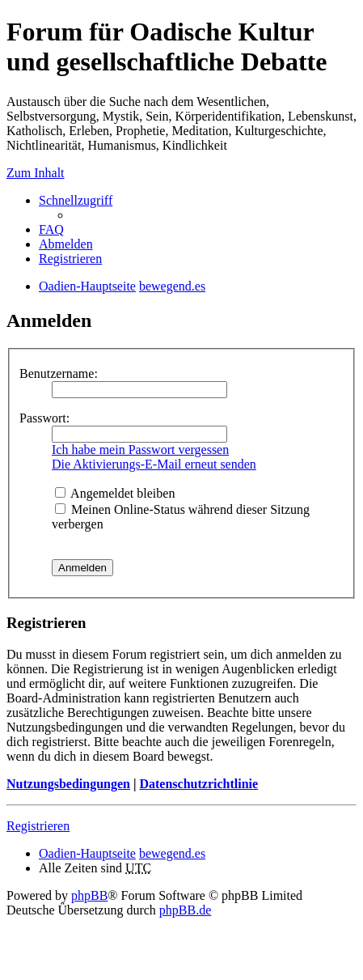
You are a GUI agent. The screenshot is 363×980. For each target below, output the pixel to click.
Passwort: (44, 418)
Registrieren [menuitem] (70, 259)
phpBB (89, 895)
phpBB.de (185, 910)
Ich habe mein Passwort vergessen (140, 450)
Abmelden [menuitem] (66, 244)
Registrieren (38, 826)
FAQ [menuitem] (51, 229)
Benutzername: (59, 373)
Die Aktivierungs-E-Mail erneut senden (154, 464)
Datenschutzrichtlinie (198, 784)
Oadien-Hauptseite (87, 853)
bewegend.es (172, 853)
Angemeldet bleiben (115, 493)
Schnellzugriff (76, 200)
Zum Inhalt (36, 173)
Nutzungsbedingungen (68, 784)
